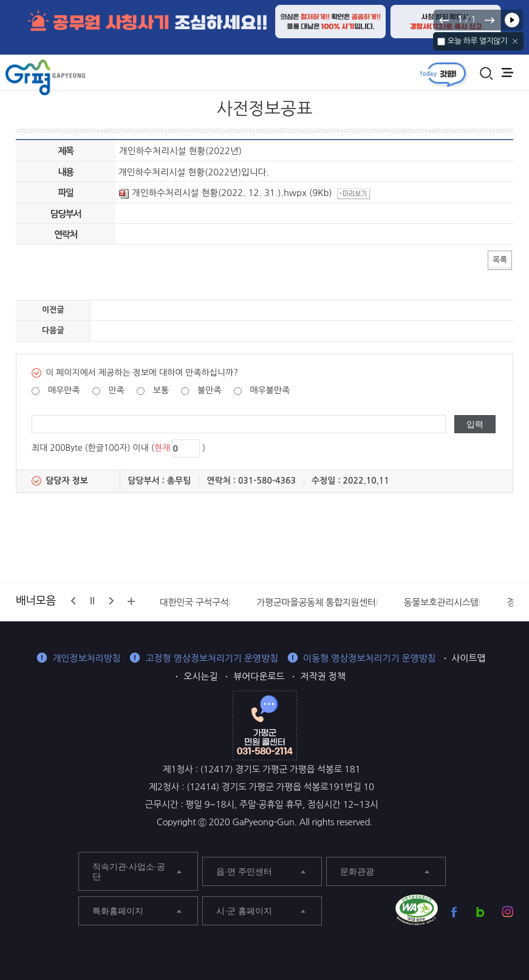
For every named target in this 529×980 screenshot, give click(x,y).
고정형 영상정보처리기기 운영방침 (212, 658)
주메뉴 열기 (507, 73)
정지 (92, 601)
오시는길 (200, 676)
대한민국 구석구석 (194, 602)
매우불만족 (270, 390)
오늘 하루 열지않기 (477, 41)
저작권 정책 (323, 676)
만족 (117, 390)
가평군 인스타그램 (507, 912)
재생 (512, 20)
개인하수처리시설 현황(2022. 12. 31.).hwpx (213, 193)
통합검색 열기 (486, 73)
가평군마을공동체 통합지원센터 (316, 602)
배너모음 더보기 (131, 601)
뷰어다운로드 (259, 676)
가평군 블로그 (481, 912)
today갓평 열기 (443, 74)
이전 (445, 20)
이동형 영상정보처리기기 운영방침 (370, 658)
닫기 (515, 41)
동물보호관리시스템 (442, 602)
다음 (489, 20)
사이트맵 (469, 658)
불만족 (209, 390)
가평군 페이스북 (454, 912)
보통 (161, 390)
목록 (500, 259)
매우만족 (64, 390)
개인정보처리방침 (86, 658)
